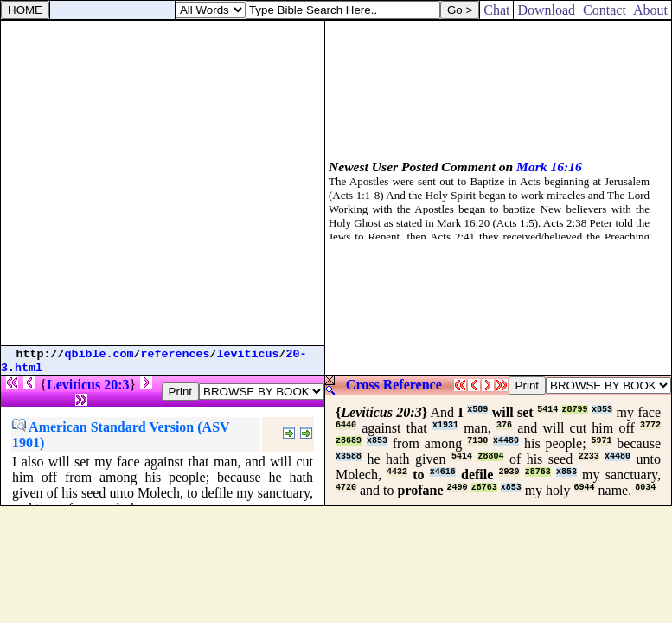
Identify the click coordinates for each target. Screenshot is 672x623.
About (651, 10)
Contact (605, 10)
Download (546, 10)
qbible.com (99, 354)
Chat (496, 10)
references (176, 354)
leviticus (248, 354)
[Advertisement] (162, 183)
